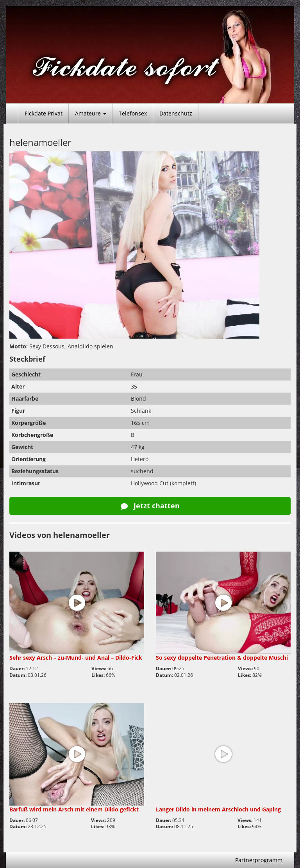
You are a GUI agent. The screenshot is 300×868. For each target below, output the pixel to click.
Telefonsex (133, 113)
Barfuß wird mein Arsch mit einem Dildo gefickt (74, 809)
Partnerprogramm (259, 860)
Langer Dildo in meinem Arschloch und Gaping (218, 809)
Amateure (91, 113)
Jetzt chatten (150, 506)
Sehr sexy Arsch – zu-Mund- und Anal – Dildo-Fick (76, 658)
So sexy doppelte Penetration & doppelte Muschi (222, 658)
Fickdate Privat (44, 113)
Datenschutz (176, 113)
